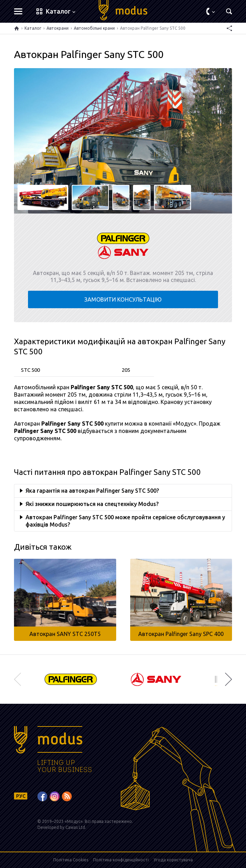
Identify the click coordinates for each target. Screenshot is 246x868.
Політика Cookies (71, 860)
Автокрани (58, 28)
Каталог (33, 28)
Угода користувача (173, 860)
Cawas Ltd (75, 827)
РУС (21, 796)
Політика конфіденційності (121, 860)
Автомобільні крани (94, 28)
